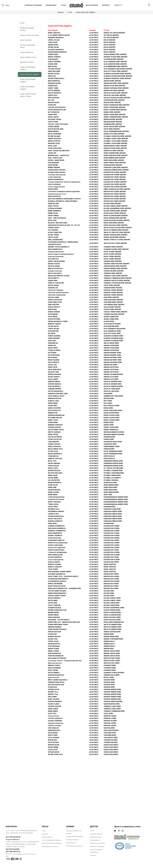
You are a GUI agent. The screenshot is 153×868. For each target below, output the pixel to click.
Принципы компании (97, 846)
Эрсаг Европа (71, 843)
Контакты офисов (96, 834)
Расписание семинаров (74, 846)
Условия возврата (72, 840)
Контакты (45, 834)
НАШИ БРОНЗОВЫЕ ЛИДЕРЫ (27, 88)
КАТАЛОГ (106, 5)
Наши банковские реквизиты (52, 843)
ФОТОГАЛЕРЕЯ (92, 5)
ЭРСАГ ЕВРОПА (26, 40)
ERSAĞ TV (119, 5)
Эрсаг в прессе (47, 837)
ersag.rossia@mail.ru (13, 839)
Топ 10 (92, 831)
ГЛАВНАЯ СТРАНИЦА (33, 5)
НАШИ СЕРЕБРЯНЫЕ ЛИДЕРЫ (28, 81)
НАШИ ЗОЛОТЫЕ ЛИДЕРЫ (86, 13)
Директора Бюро (96, 837)
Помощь (93, 855)
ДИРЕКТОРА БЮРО (27, 63)
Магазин (61, 13)
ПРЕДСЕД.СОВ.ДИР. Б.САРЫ (27, 29)
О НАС (64, 5)
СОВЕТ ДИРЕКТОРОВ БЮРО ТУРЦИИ (28, 96)
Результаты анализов (97, 843)
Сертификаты (95, 840)
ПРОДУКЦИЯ (51, 5)
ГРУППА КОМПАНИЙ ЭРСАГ (27, 47)
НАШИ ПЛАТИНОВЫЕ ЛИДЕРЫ (28, 69)
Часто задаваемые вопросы (52, 840)
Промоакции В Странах (50, 846)
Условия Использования (74, 837)
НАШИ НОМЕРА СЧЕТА (28, 58)
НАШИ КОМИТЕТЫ (27, 53)
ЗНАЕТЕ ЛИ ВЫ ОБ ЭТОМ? (30, 36)
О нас (44, 831)
